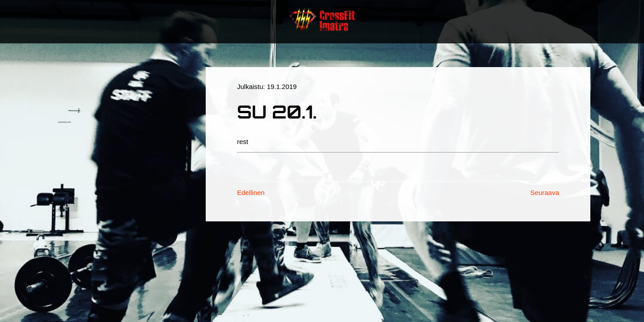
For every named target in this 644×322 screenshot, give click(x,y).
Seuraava (545, 193)
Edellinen (251, 193)
